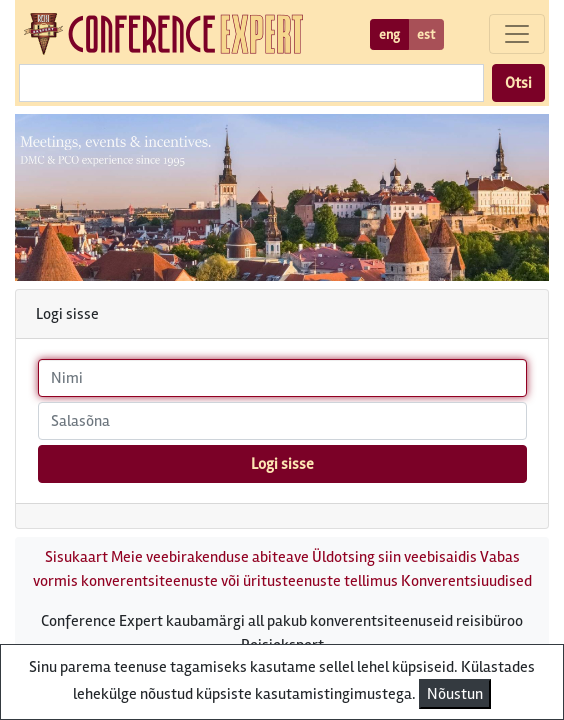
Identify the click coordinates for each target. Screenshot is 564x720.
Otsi (518, 83)
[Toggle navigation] (517, 34)
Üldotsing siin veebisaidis (394, 557)
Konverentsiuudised (466, 581)
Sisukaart (76, 557)
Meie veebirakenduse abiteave (210, 557)
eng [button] (389, 34)
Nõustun (455, 694)
